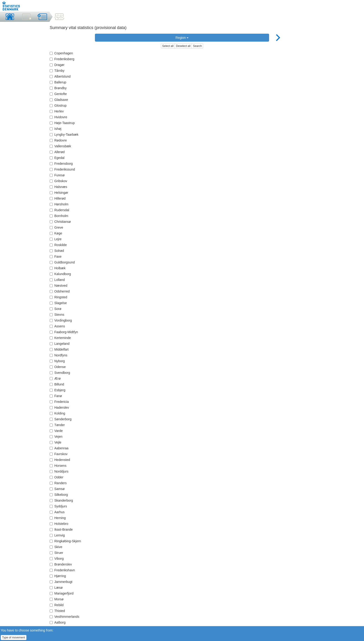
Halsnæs (58, 187)
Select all (168, 46)
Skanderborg (61, 500)
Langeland (60, 344)
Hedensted (60, 460)
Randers (58, 483)
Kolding (57, 413)
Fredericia (59, 402)
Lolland (57, 280)
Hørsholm (59, 204)
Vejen (56, 437)
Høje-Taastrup (62, 123)
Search (197, 46)
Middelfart (59, 349)
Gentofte (58, 94)
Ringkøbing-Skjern (65, 541)
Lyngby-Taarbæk (64, 135)
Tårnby (57, 71)
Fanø (56, 396)
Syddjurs (58, 506)
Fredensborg (61, 164)
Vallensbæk (60, 146)
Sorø (55, 309)
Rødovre (58, 140)
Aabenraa (59, 448)
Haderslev (59, 408)
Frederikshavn (62, 570)
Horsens (58, 466)
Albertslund (60, 76)
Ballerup (58, 82)
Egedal (57, 158)
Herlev (57, 111)
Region (182, 38)
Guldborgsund (62, 262)
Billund (57, 384)
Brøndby (58, 88)
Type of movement (14, 638)
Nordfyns (58, 355)
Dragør (57, 65)
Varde (56, 431)
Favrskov (59, 454)
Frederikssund (62, 169)
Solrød (57, 251)
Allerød (57, 152)
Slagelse (58, 303)
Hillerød (58, 198)
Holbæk (58, 268)
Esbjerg (57, 390)
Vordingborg (61, 320)
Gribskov (58, 181)
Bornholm (59, 216)
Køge (56, 233)
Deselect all (183, 46)
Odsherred (60, 291)
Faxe (56, 256)
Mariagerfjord (62, 593)
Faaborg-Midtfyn (64, 332)
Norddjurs (59, 471)
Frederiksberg (62, 59)
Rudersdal (59, 210)
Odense (58, 367)
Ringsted (58, 297)
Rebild (57, 605)
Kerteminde (60, 338)
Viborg (57, 559)
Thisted (57, 611)
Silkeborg (59, 495)
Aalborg (58, 622)
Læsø (56, 588)
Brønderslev (61, 564)
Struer (56, 553)
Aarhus (57, 512)
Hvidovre (58, 117)
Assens (57, 326)
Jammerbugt (61, 582)
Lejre (56, 239)
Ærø (55, 378)
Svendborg (60, 373)
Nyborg (57, 361)
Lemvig (57, 535)
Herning (58, 518)
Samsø (57, 489)
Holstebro (59, 524)
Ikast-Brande (61, 529)
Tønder (57, 425)
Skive (56, 547)
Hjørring (58, 576)
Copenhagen (61, 53)
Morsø (57, 599)
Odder (57, 477)
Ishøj (55, 129)
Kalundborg (60, 274)
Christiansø (60, 222)
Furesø (57, 175)
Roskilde (58, 245)
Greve (56, 227)
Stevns (57, 315)
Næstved (58, 286)
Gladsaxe (59, 100)
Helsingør (59, 193)
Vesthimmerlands (64, 617)
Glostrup (58, 105)
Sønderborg (61, 419)
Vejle (55, 442)
